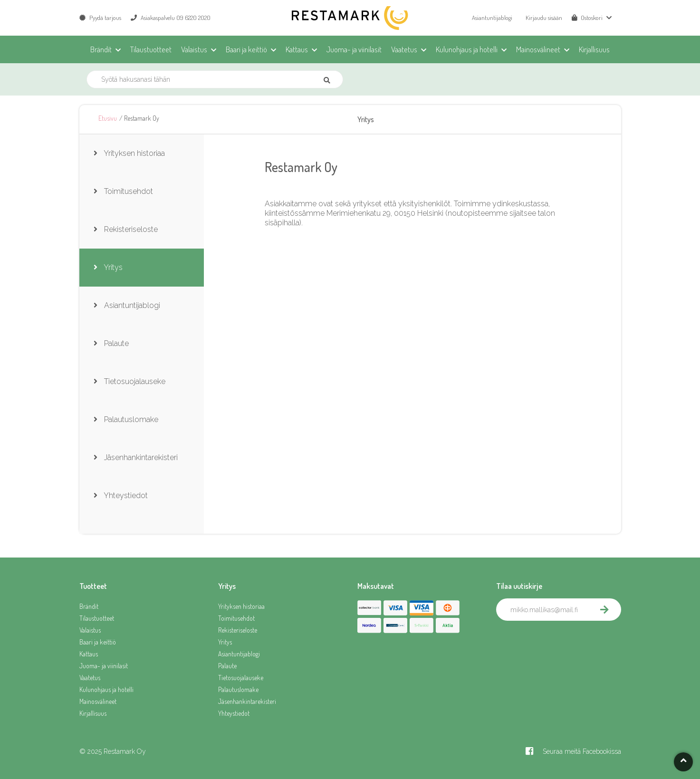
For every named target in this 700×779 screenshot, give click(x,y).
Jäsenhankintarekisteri (247, 701)
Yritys (225, 642)
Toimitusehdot (236, 618)
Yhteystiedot (234, 713)
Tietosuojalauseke (241, 678)
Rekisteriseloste (238, 630)
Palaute (227, 666)
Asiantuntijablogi (492, 18)
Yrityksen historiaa (241, 606)
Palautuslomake (238, 689)
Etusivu (108, 118)
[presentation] (568, 642)
